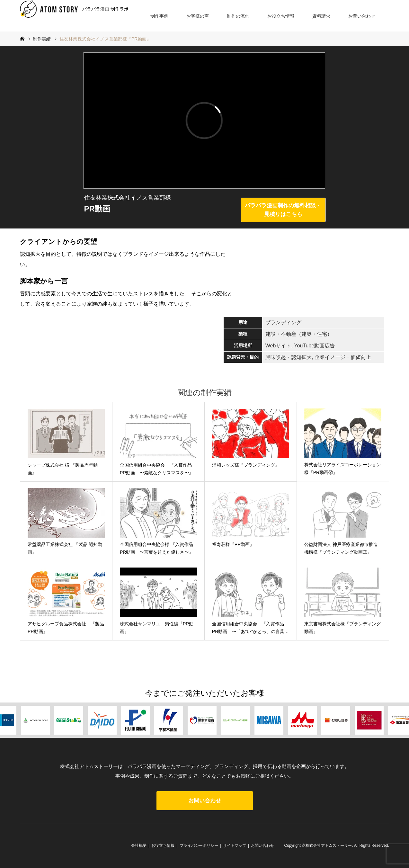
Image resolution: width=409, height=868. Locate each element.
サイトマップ (235, 846)
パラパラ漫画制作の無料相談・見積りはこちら (283, 210)
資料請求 (321, 16)
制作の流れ (238, 16)
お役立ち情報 (281, 16)
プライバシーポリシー (199, 846)
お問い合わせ (362, 16)
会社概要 (139, 846)
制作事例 (159, 16)
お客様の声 (198, 16)
